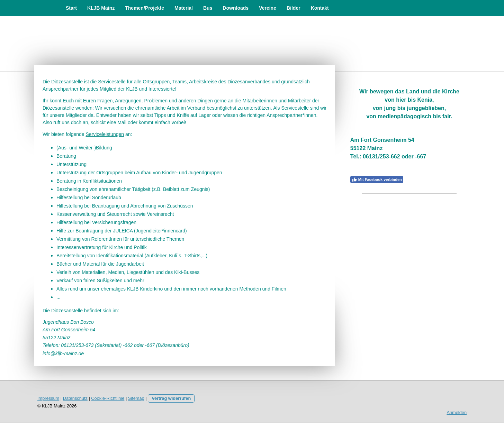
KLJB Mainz (101, 8)
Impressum (48, 398)
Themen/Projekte (145, 8)
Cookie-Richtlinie (108, 398)
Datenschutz (75, 398)
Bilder (294, 8)
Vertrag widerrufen (171, 398)
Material (184, 8)
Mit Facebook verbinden (377, 180)
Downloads (236, 8)
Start (71, 8)
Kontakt (320, 8)
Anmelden (457, 412)
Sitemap (136, 398)
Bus (208, 8)
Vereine (268, 8)
